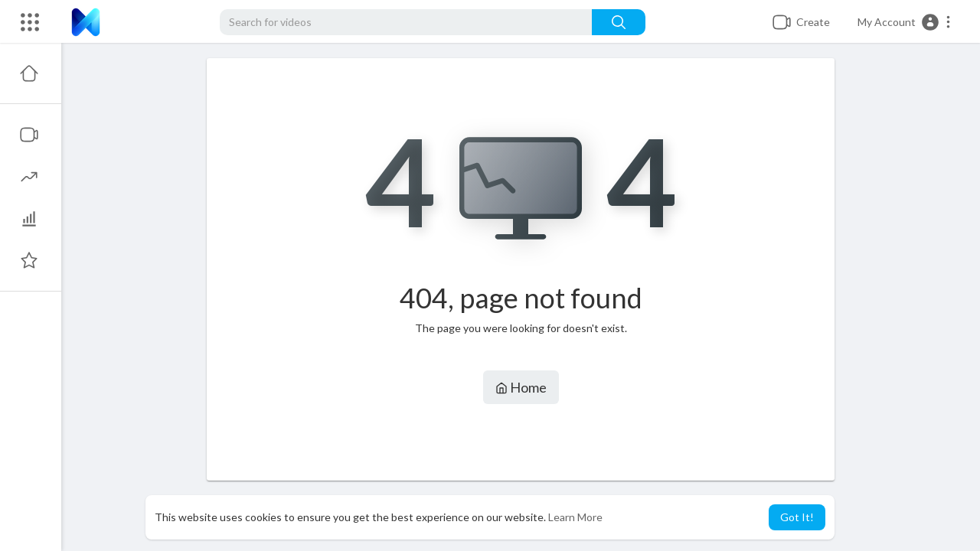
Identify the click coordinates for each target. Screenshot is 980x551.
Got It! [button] (797, 517)
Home (521, 387)
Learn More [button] (575, 517)
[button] (905, 22)
